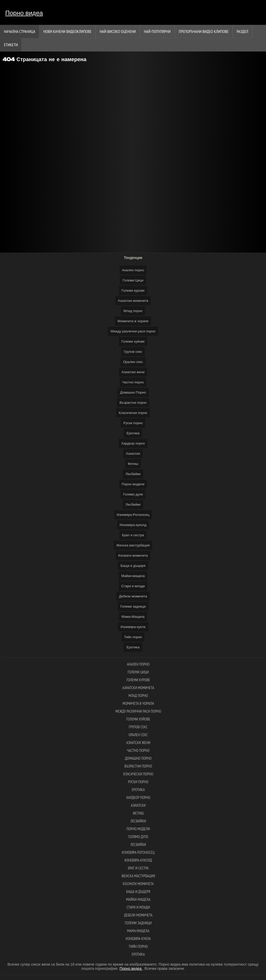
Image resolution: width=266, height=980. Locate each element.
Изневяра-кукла (133, 627)
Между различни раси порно (133, 331)
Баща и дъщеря (133, 566)
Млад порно (133, 311)
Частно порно (133, 382)
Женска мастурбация (133, 545)
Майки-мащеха (133, 576)
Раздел (242, 31)
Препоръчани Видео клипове (204, 31)
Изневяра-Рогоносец (133, 515)
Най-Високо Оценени (118, 31)
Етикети (11, 45)
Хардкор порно (133, 443)
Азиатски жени (133, 372)
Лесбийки (133, 474)
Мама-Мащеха (133, 617)
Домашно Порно (133, 392)
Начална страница (20, 31)
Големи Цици (133, 280)
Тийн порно (133, 637)
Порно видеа (24, 13)
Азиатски (133, 454)
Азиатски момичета (133, 301)
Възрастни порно (133, 403)
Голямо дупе (133, 494)
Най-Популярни (157, 31)
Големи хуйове (133, 341)
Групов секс (133, 352)
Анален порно (133, 270)
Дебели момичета (133, 596)
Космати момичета (133, 555)
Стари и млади (133, 586)
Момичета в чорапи (133, 321)
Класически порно (133, 413)
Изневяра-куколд (133, 525)
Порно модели (133, 484)
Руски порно (133, 423)
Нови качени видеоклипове (67, 31)
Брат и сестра (133, 535)
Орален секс (133, 362)
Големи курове (133, 290)
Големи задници (133, 606)
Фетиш (133, 464)
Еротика (133, 433)
